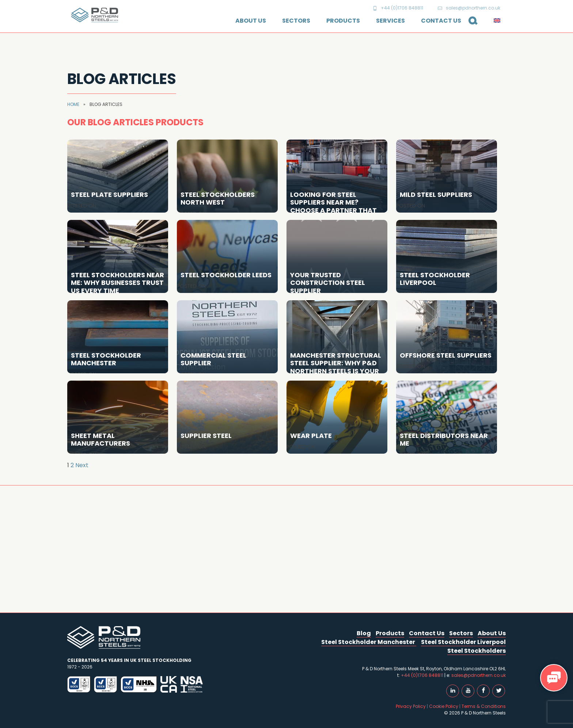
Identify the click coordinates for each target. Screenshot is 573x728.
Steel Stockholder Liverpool (463, 642)
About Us (251, 21)
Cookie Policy (444, 706)
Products (343, 21)
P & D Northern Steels (95, 15)
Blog (364, 633)
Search (470, 24)
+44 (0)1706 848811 (398, 8)
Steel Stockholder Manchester (369, 642)
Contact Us (441, 21)
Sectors (296, 21)
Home (73, 104)
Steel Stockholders (477, 651)
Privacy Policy (411, 706)
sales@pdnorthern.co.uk (469, 8)
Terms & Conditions (484, 706)
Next (82, 465)
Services (390, 21)
